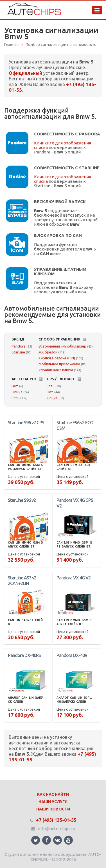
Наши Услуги (53, 802)
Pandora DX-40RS (24, 655)
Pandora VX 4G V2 (74, 578)
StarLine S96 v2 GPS (26, 423)
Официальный (25, 73)
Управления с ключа (56, 370)
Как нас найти (53, 794)
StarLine (18, 352)
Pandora (19, 346)
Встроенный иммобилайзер (62, 346)
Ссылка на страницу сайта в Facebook (47, 840)
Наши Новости (53, 809)
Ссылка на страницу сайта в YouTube (68, 840)
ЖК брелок (48, 352)
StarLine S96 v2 (22, 500)
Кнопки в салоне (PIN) (57, 358)
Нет (15, 386)
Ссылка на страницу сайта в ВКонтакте (57, 840)
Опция (17, 392)
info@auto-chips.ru (57, 829)
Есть (15, 398)
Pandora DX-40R (72, 655)
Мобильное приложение (59, 364)
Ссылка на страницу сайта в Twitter (36, 840)
